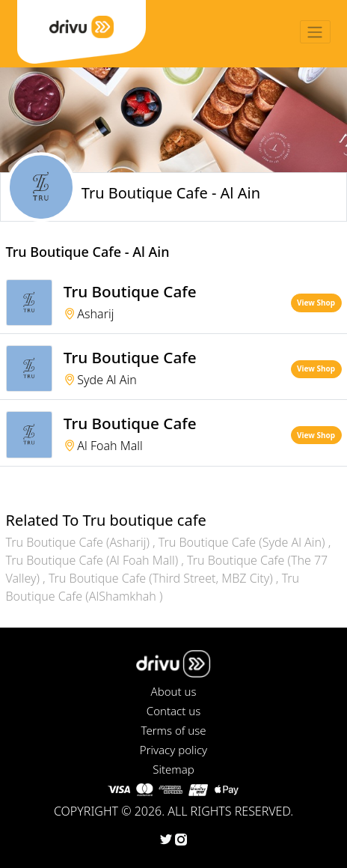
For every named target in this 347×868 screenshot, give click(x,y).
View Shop (316, 303)
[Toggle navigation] (315, 32)
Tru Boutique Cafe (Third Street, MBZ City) (162, 578)
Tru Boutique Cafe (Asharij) (80, 542)
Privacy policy (173, 750)
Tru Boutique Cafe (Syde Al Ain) (243, 542)
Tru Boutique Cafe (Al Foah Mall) (94, 560)
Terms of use (173, 730)
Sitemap (173, 769)
